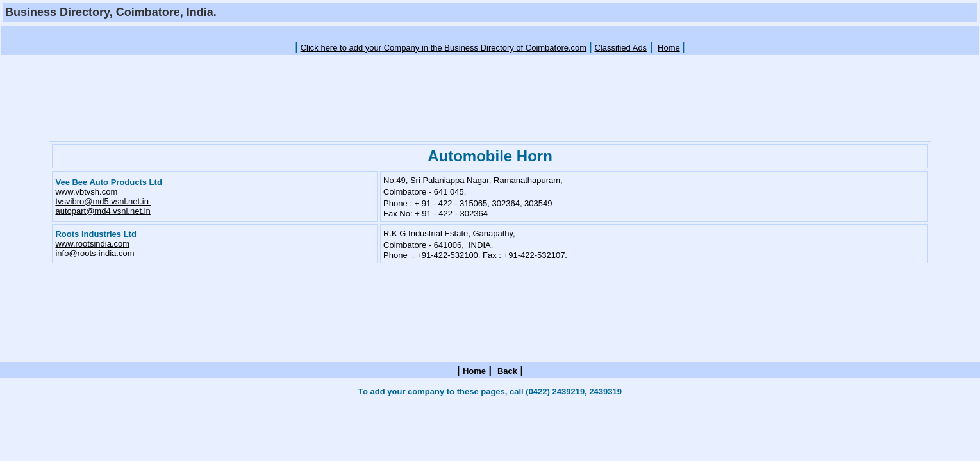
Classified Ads (620, 48)
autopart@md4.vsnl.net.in (103, 211)
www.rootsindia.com (92, 244)
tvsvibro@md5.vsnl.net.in (103, 201)
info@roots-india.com (95, 253)
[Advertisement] (490, 32)
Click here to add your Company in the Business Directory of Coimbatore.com (444, 48)
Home (669, 48)
